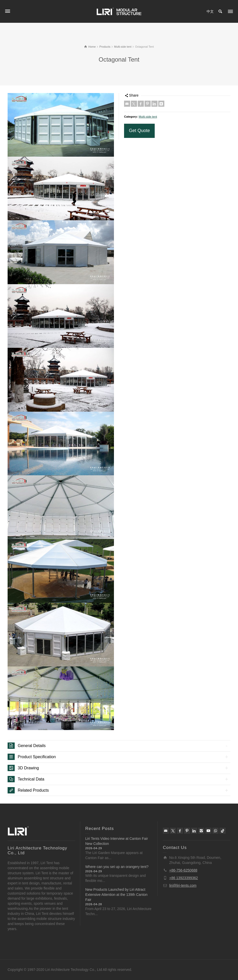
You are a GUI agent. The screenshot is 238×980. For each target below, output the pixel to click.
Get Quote (139, 131)
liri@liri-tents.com (183, 885)
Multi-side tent (148, 116)
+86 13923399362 (183, 878)
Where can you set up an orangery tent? (117, 867)
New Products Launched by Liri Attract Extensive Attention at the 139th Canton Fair (116, 895)
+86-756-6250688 (183, 870)
